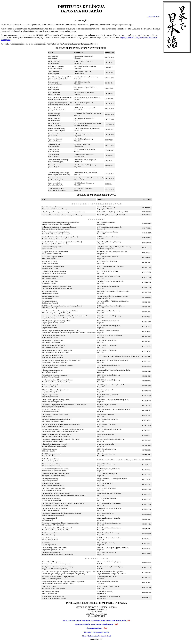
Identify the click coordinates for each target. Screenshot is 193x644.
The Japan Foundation (94, 628)
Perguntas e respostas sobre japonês (97, 632)
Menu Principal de (96, 636)
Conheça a (94, 624)
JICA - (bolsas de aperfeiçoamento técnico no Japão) (95, 620)
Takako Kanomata (153, 16)
